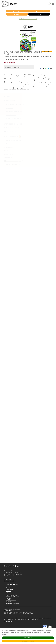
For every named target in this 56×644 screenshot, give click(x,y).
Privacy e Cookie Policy (11, 595)
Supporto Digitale (17, 11)
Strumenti (17, 14)
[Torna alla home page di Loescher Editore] (9, 4)
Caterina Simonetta (12, 59)
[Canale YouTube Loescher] (15, 585)
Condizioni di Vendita (11, 600)
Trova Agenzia (9, 589)
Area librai (8, 591)
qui (8, 633)
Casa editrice (9, 588)
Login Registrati (39, 11)
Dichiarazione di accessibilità (13, 603)
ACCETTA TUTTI (28, 638)
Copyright (8, 598)
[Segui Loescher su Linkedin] (12, 585)
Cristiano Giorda (23, 59)
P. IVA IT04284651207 (9, 611)
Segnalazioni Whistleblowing (13, 597)
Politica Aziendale (8, 621)
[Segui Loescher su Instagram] (9, 585)
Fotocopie (8, 601)
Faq (7, 593)
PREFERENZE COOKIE (28, 641)
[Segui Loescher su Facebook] (6, 585)
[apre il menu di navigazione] (53, 4)
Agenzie (39, 14)
